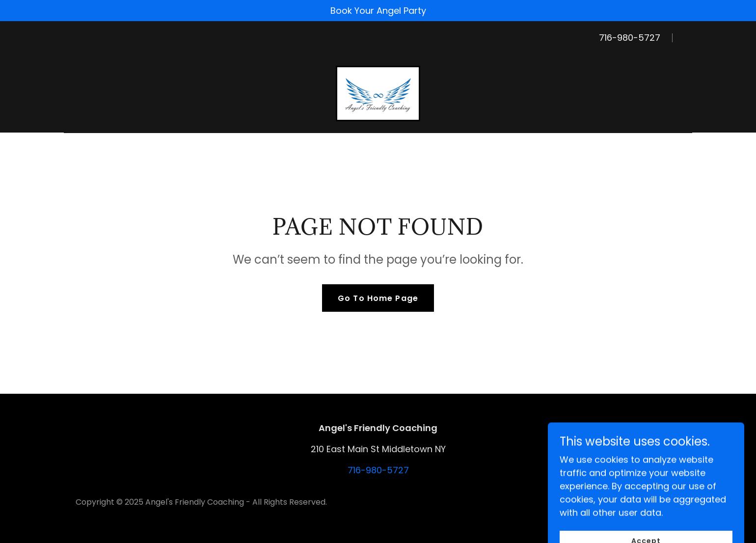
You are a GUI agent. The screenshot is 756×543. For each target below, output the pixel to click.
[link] (378, 93)
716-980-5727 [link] (630, 38)
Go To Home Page (378, 298)
